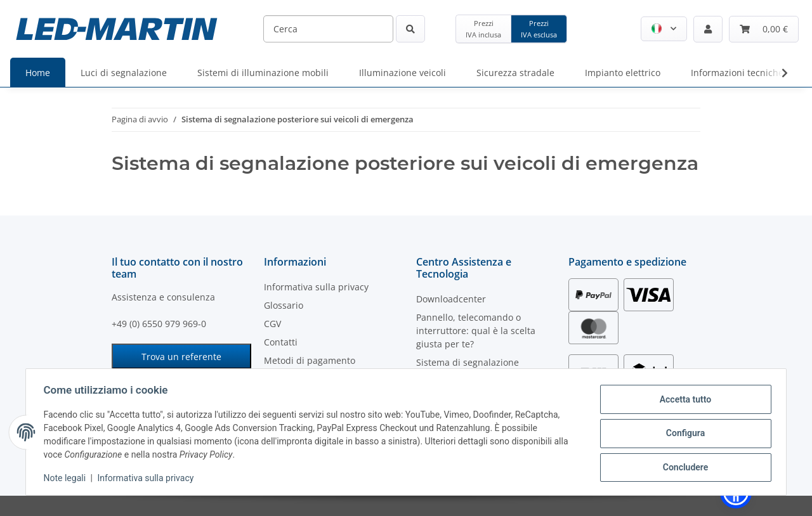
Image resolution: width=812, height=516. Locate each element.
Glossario (284, 305)
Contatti (281, 342)
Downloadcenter (451, 299)
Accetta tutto (683, 400)
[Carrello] (764, 29)
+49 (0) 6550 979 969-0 (159, 324)
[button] (664, 29)
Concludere (683, 466)
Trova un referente (181, 357)
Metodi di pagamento (310, 360)
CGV (272, 324)
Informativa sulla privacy (148, 478)
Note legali (68, 478)
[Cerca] (328, 29)
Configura (682, 433)
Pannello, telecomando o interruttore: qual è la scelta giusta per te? (476, 331)
